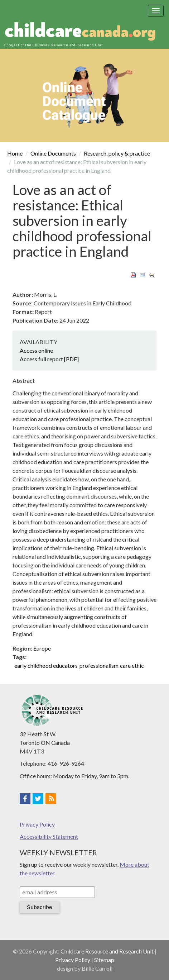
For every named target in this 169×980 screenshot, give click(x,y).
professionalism (99, 665)
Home (15, 153)
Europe (42, 648)
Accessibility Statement (49, 836)
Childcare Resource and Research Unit (107, 951)
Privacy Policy (37, 824)
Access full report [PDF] (49, 359)
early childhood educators (46, 665)
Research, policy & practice (117, 153)
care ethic (132, 665)
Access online (36, 350)
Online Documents (53, 153)
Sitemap (104, 960)
